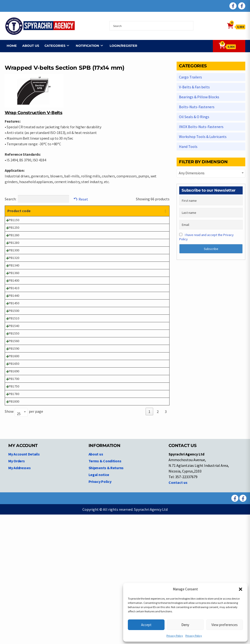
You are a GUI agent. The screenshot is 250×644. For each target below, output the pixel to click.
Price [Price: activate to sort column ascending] (141, 211)
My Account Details (24, 584)
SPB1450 (13, 365)
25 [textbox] (19, 543)
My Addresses (19, 597)
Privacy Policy (175, 636)
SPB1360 (13, 315)
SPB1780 (13, 516)
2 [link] (158, 541)
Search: (37, 199)
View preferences (225, 625)
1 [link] (149, 541)
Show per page (24, 541)
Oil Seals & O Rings (194, 117)
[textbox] (211, 173)
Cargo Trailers (190, 77)
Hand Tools (188, 146)
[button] (241, 589)
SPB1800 (13, 528)
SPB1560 (13, 428)
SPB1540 (13, 403)
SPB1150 (13, 228)
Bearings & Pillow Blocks (199, 97)
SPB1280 (13, 265)
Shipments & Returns (106, 597)
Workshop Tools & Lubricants (203, 137)
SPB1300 (13, 278)
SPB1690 (13, 478)
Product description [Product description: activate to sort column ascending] (56, 211)
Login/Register (122, 46)
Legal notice (99, 604)
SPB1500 (13, 378)
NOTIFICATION (86, 46)
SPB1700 (13, 491)
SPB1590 (13, 441)
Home (10, 46)
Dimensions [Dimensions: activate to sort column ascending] (117, 211)
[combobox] (21, 542)
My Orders (16, 590)
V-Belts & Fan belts (194, 87)
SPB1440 (13, 353)
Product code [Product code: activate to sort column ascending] (14, 213)
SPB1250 (13, 240)
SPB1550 (13, 416)
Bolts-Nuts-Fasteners (197, 107)
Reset (83, 199)
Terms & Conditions (105, 590)
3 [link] (166, 541)
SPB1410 (13, 340)
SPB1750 (13, 503)
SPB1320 (13, 290)
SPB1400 (13, 328)
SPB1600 (13, 453)
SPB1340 (13, 303)
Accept (146, 625)
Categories (53, 46)
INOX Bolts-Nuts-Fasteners (201, 127)
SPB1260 (13, 253)
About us (29, 46)
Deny (185, 625)
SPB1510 (13, 391)
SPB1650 (13, 466)
